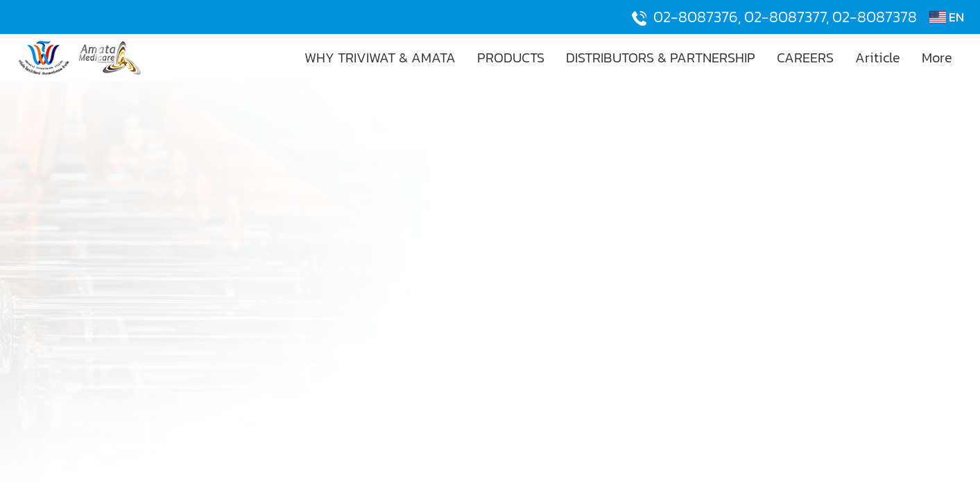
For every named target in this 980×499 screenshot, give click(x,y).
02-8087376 (696, 17)
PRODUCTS (511, 58)
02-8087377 (785, 17)
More (937, 58)
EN (947, 17)
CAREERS (805, 58)
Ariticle (878, 58)
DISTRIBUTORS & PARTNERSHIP (661, 58)
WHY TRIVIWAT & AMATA (380, 58)
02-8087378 (875, 17)
